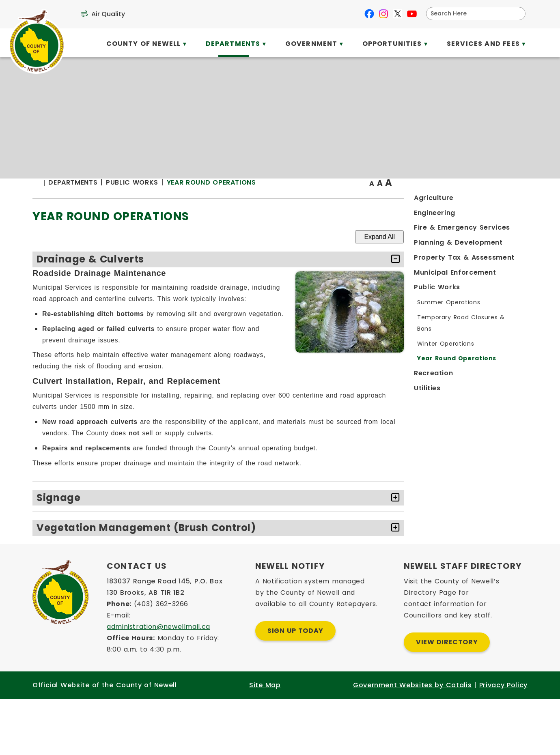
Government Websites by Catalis (412, 740)
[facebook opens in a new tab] (369, 14)
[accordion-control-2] (501, 537)
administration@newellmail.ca (158, 682)
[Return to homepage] (180, 199)
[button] (516, 13)
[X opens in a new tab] (398, 14)
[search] (471, 14)
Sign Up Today (295, 686)
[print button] (508, 199)
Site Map (265, 740)
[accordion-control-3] (501, 567)
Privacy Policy (503, 740)
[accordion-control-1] (501, 276)
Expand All (487, 253)
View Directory (447, 697)
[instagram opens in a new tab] (383, 14)
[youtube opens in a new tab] (412, 14)
